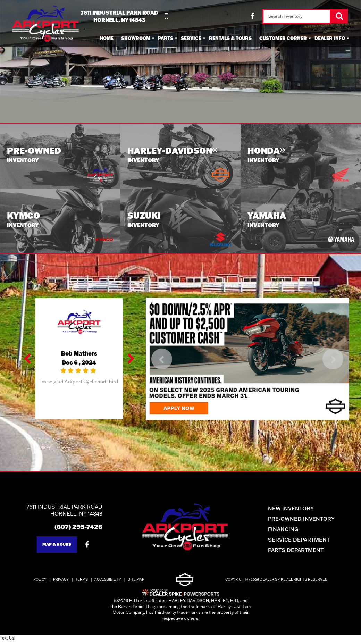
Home (107, 38)
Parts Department (301, 552)
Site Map (136, 582)
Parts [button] (166, 38)
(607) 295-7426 (74, 529)
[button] (28, 361)
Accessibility (108, 582)
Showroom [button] (136, 38)
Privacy (61, 582)
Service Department (304, 542)
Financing (288, 531)
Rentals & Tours (230, 38)
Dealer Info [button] (330, 38)
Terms (82, 582)
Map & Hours (52, 547)
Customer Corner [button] (283, 38)
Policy (40, 582)
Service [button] (191, 38)
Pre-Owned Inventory (307, 521)
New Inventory (296, 511)
